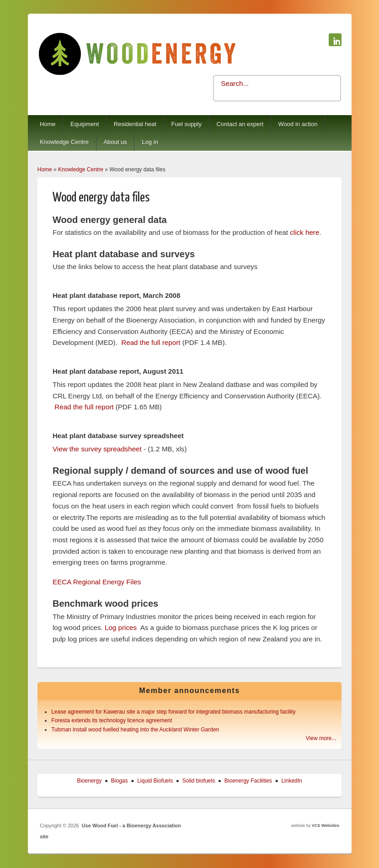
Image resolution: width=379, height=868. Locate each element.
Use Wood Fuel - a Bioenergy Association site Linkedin (335, 40)
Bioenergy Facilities (248, 781)
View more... (321, 738)
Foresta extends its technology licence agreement (112, 720)
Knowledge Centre (64, 142)
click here (304, 232)
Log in (150, 142)
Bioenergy (89, 781)
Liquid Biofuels (155, 781)
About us (115, 142)
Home (48, 124)
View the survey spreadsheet (97, 449)
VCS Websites (326, 826)
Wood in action (298, 124)
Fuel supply (187, 124)
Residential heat (135, 124)
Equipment (85, 124)
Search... (235, 83)
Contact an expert (240, 124)
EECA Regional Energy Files (97, 582)
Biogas (120, 781)
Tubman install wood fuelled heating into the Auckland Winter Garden (135, 730)
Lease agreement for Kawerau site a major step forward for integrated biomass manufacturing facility (173, 712)
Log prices (121, 627)
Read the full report (151, 342)
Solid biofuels (199, 781)
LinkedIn (291, 781)
